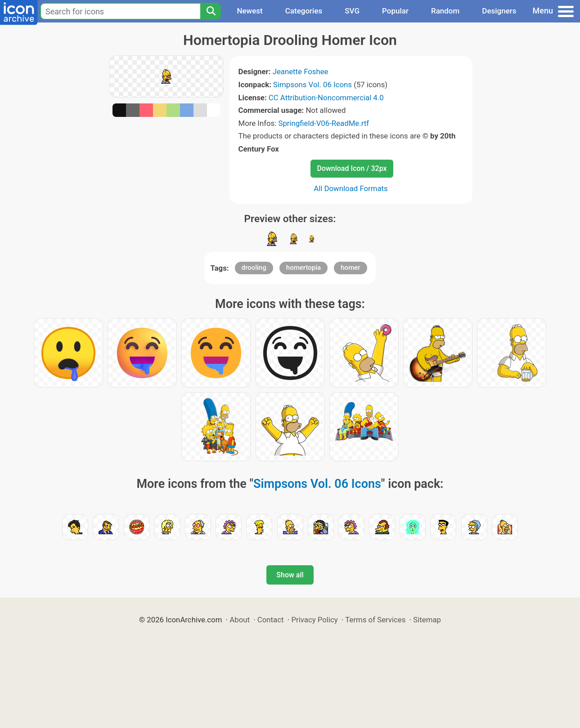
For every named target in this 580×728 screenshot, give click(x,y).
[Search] (211, 11)
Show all (290, 575)
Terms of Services (375, 620)
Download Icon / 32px (352, 168)
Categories (304, 11)
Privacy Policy (314, 620)
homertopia (303, 268)
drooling (254, 268)
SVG (352, 11)
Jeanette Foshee (301, 71)
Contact (271, 620)
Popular (395, 11)
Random (445, 11)
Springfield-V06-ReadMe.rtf (324, 123)
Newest (250, 11)
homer (350, 268)
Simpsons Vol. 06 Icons (312, 85)
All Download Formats (351, 188)
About (240, 620)
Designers (499, 11)
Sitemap (427, 620)
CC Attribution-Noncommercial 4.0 (326, 98)
